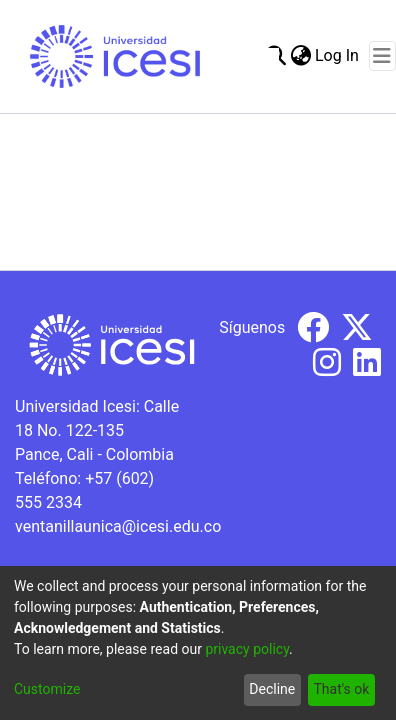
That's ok (341, 689)
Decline (272, 689)
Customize (47, 689)
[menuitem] (300, 56)
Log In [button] (338, 55)
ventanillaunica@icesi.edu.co (118, 526)
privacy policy (247, 649)
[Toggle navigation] (382, 56)
